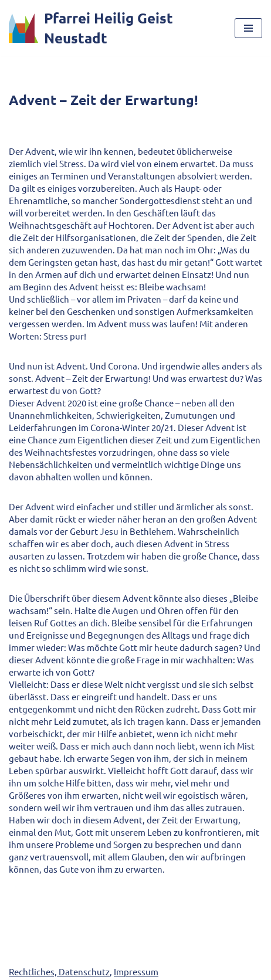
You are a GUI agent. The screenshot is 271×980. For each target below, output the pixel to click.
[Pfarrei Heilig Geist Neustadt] (113, 28)
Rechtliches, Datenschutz (59, 971)
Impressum (136, 971)
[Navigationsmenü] (248, 28)
